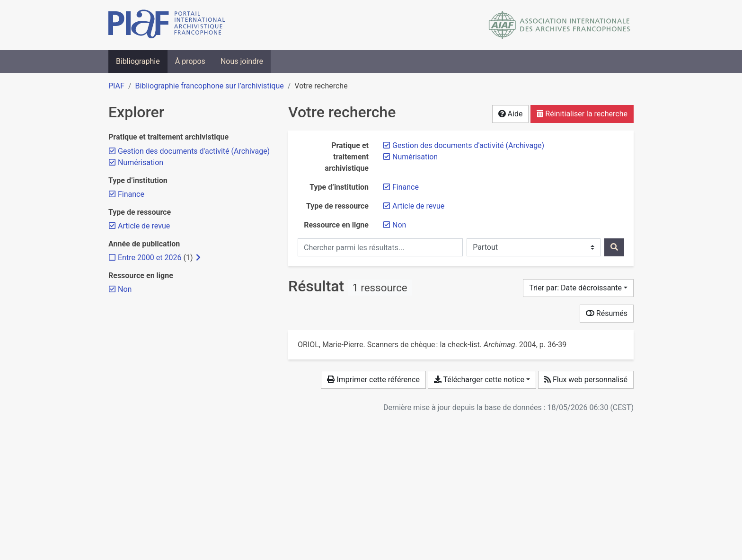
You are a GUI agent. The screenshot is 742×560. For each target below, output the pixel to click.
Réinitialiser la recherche (582, 114)
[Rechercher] (614, 247)
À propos (190, 61)
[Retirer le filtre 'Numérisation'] (415, 157)
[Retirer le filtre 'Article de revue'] (418, 206)
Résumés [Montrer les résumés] (607, 313)
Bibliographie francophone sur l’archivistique (209, 86)
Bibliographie (138, 61)
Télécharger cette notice (479, 380)
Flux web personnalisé (586, 380)
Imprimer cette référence (373, 380)
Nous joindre (242, 61)
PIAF (116, 86)
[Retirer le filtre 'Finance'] (406, 187)
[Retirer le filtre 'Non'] (399, 225)
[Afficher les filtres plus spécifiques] (198, 258)
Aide (511, 114)
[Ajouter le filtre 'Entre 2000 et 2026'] (150, 258)
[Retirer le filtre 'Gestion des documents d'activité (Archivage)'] (468, 145)
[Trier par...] (578, 288)
